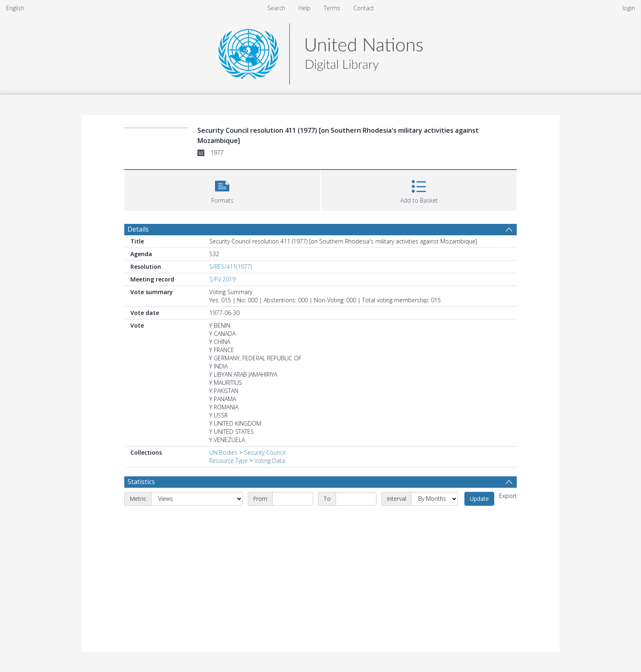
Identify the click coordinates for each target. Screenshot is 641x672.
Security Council (265, 452)
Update (479, 499)
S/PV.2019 (222, 279)
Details (138, 229)
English (15, 8)
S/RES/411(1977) (231, 267)
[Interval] (435, 499)
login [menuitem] (629, 8)
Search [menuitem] (276, 8)
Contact (364, 8)
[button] (222, 189)
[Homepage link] (320, 52)
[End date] (356, 499)
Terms (332, 8)
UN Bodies (223, 452)
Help (305, 8)
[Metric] (197, 499)
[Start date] (293, 499)
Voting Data (270, 461)
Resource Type (229, 461)
